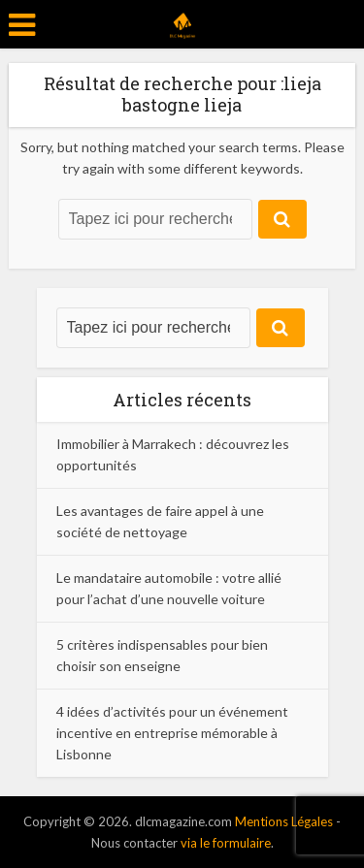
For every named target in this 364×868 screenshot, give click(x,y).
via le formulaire (226, 843)
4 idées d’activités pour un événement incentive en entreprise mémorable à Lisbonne (172, 733)
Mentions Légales (284, 821)
